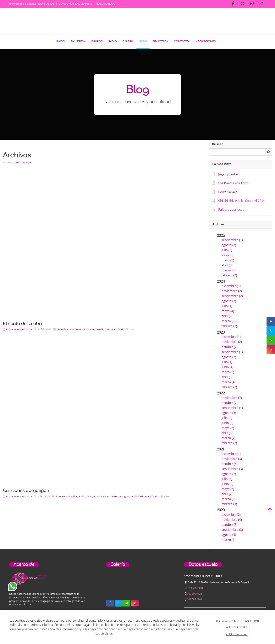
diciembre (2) (231, 514)
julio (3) (227, 249)
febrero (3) (229, 503)
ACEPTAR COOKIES (237, 627)
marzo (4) (228, 381)
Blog (143, 42)
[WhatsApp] (252, 4)
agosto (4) (229, 534)
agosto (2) (229, 356)
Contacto (181, 42)
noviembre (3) (232, 458)
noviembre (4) (232, 519)
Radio (113, 42)
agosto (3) (229, 244)
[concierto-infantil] (160, 585)
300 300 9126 (195, 593)
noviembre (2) (232, 290)
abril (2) (227, 493)
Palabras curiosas (231, 209)
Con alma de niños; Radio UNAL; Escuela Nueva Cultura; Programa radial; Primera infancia (107, 496)
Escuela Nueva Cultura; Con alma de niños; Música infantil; (91, 329)
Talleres (78, 42)
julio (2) (227, 417)
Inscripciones (205, 42)
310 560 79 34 (195, 587)
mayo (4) (228, 310)
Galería (128, 42)
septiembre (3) (232, 468)
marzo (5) (228, 269)
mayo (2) (228, 371)
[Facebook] (233, 4)
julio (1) (227, 305)
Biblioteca (160, 42)
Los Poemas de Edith (233, 182)
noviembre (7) (232, 397)
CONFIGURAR (251, 621)
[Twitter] (243, 4)
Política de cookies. (237, 634)
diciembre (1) (231, 285)
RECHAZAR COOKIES (228, 621)
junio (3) (227, 254)
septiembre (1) (232, 239)
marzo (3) (228, 320)
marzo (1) (228, 539)
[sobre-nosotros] (115, 585)
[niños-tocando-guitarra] (137, 585)
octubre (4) (230, 463)
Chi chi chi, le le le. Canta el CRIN (241, 200)
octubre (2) (230, 346)
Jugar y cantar (228, 173)
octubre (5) (230, 524)
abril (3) (227, 264)
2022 (18, 162)
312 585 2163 (195, 598)
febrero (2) (229, 274)
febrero (27, 162)
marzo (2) (228, 437)
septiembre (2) (232, 295)
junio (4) (227, 366)
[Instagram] (261, 4)
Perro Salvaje (228, 191)
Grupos (97, 42)
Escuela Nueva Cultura (19, 329)
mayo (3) (228, 259)
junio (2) (227, 483)
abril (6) (227, 432)
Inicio (61, 42)
